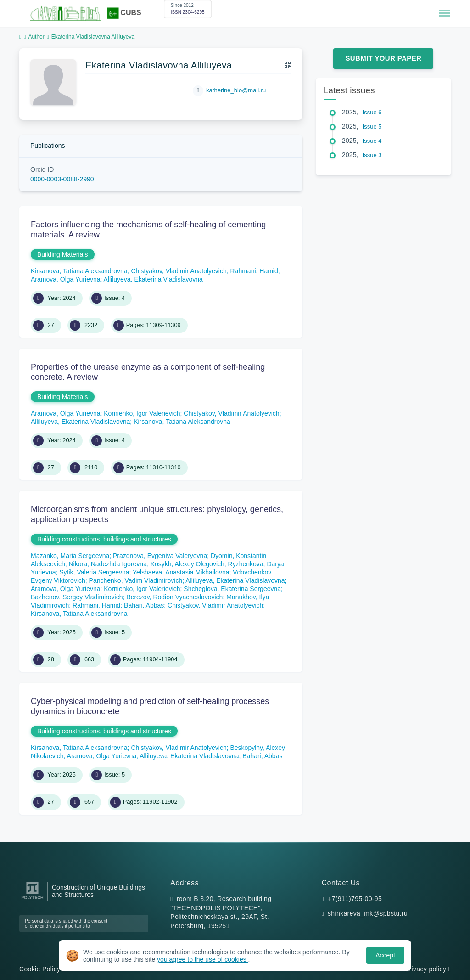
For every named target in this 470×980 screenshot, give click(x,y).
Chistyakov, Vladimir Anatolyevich (179, 271)
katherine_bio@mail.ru (236, 90)
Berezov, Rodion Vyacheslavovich (174, 597)
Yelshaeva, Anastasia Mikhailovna (181, 572)
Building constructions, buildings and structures (104, 539)
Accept (385, 955)
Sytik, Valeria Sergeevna (94, 572)
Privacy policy (428, 969)
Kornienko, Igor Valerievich (142, 413)
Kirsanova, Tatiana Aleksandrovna (79, 271)
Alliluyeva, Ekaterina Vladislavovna (153, 279)
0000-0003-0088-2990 (62, 179)
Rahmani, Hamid (254, 271)
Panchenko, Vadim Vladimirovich (136, 580)
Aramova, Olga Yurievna (66, 279)
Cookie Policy (42, 969)
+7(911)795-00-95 (355, 899)
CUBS (131, 13)
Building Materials (63, 254)
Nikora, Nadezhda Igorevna (107, 564)
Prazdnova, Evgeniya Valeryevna (160, 556)
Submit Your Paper (383, 58)
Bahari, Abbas (144, 605)
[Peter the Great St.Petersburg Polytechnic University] (32, 899)
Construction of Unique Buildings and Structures (98, 891)
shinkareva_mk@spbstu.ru (368, 913)
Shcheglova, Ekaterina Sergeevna (232, 589)
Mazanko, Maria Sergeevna (70, 556)
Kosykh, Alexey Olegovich (187, 564)
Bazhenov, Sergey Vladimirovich (77, 597)
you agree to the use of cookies (202, 959)
